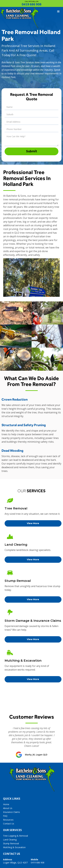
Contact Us (9, 824)
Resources (8, 820)
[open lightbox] (16, 313)
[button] (58, 12)
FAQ (5, 816)
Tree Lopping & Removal (15, 836)
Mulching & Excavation (14, 847)
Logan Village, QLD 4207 (15, 861)
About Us (8, 808)
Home (6, 804)
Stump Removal (11, 843)
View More (33, 523)
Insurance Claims (11, 812)
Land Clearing (10, 840)
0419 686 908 (32, 4)
